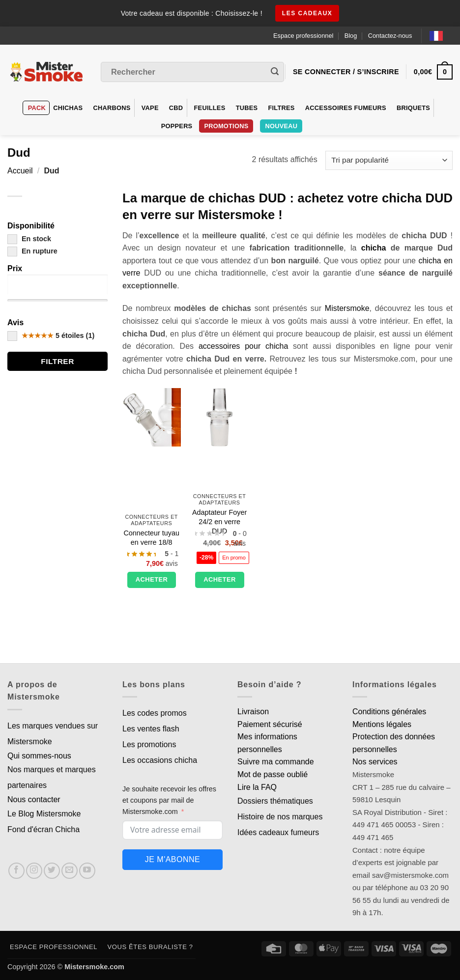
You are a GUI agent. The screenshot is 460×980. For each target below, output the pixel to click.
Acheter (152, 579)
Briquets (413, 108)
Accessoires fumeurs (346, 108)
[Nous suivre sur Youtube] (87, 871)
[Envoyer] (275, 72)
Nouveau (281, 126)
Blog (351, 36)
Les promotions (149, 744)
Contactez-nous (390, 36)
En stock (29, 239)
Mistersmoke (347, 308)
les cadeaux (307, 13)
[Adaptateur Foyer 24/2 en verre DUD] (219, 417)
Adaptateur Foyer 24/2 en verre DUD (219, 521)
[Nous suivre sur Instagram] (34, 871)
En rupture (32, 251)
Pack (37, 108)
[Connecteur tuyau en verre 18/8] (152, 417)
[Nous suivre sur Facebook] (16, 871)
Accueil (20, 171)
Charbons (112, 108)
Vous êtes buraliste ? (150, 947)
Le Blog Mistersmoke (44, 814)
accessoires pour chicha (243, 346)
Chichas (68, 108)
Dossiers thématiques (275, 801)
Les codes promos (155, 713)
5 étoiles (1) (51, 336)
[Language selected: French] (441, 36)
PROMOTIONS (226, 126)
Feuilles (210, 108)
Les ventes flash (151, 729)
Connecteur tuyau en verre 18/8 (151, 538)
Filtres (281, 108)
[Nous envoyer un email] (70, 871)
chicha (374, 248)
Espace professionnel (303, 36)
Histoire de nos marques (280, 817)
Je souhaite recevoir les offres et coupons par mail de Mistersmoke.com (169, 800)
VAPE (150, 108)
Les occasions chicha (160, 760)
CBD (176, 108)
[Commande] (389, 160)
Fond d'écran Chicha (43, 829)
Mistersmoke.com (94, 967)
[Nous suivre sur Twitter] (52, 871)
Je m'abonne (172, 859)
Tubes (247, 108)
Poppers (177, 126)
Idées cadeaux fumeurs (278, 832)
